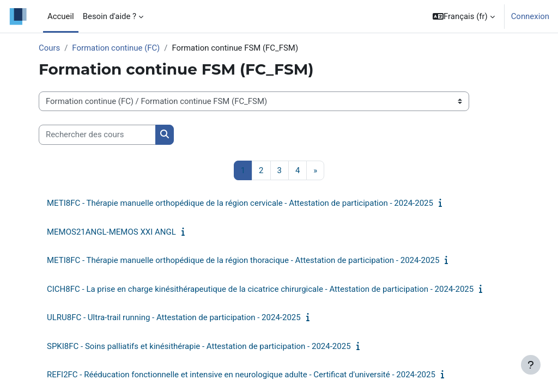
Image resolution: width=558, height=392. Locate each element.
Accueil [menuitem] (61, 16)
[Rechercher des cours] (97, 134)
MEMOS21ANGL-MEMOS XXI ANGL (111, 232)
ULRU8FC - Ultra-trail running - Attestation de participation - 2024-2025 (174, 317)
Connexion (530, 16)
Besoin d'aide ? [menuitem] (110, 16)
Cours (49, 48)
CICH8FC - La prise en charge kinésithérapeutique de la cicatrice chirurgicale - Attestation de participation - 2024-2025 (260, 289)
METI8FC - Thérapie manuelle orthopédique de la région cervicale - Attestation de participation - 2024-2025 (240, 203)
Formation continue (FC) (116, 48)
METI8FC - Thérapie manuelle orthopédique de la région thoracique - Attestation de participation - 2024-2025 (243, 260)
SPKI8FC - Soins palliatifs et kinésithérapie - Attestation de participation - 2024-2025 (199, 346)
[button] (464, 16)
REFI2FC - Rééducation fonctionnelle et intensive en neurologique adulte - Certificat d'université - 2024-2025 (241, 375)
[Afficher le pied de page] (531, 365)
